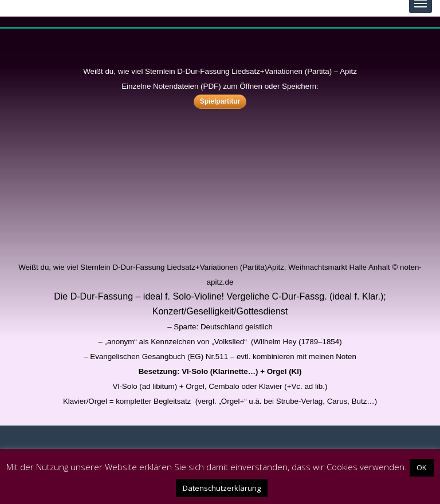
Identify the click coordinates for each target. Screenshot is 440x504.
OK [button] (422, 467)
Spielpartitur (220, 101)
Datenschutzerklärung (222, 488)
